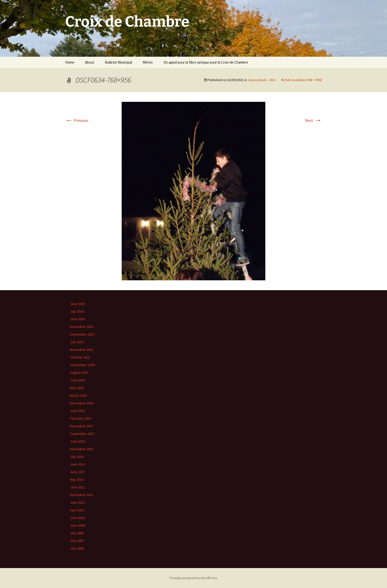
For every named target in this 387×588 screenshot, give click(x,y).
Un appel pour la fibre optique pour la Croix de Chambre (206, 62)
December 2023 (82, 327)
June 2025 (77, 304)
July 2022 (77, 342)
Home (70, 62)
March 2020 (78, 395)
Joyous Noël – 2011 (262, 80)
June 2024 (77, 319)
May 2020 (77, 388)
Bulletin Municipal (118, 62)
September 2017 (82, 434)
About (90, 62)
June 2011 (77, 502)
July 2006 (77, 548)
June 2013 (77, 472)
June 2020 (77, 380)
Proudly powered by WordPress (193, 578)
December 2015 (82, 449)
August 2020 (79, 373)
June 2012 (77, 487)
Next (313, 120)
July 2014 (77, 457)
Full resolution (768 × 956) (303, 80)
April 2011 (77, 510)
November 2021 (82, 350)
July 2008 (77, 533)
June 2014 (77, 464)
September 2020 (82, 365)
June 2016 (77, 441)
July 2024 (77, 311)
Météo (148, 62)
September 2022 (82, 334)
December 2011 (82, 495)
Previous (77, 120)
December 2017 (82, 426)
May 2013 (77, 480)
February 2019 (81, 418)
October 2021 (80, 357)
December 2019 (82, 403)
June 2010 (77, 518)
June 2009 (77, 525)
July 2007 (77, 541)
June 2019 (77, 411)
